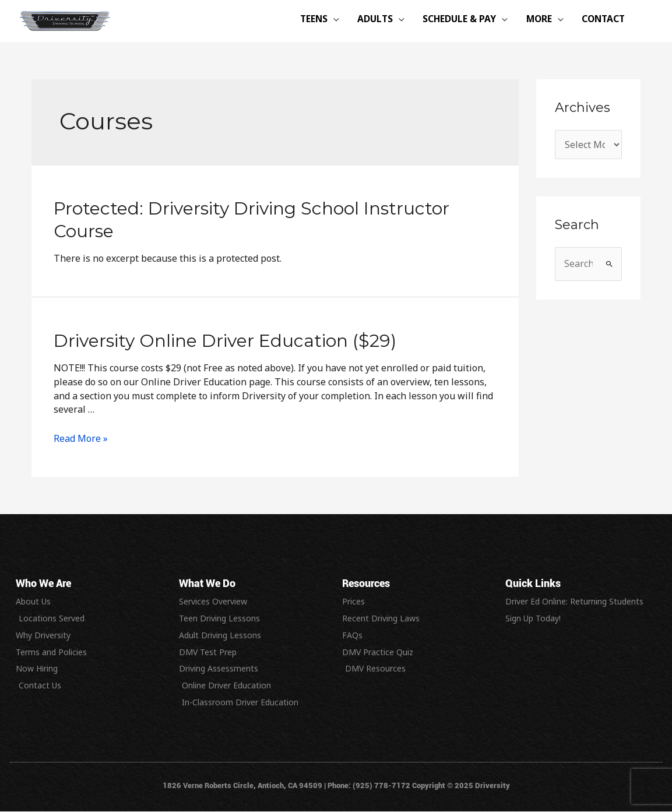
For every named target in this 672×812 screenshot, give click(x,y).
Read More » (81, 438)
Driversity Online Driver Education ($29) (225, 341)
